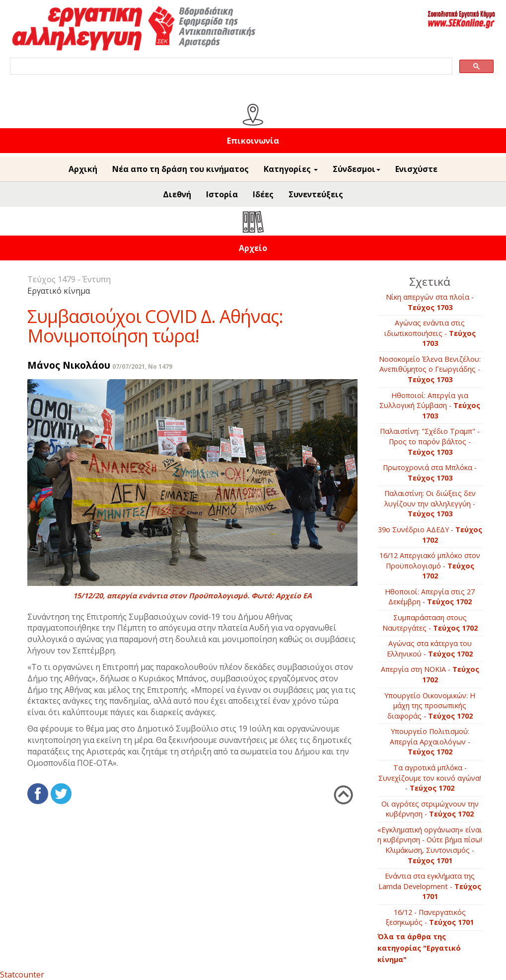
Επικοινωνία (253, 141)
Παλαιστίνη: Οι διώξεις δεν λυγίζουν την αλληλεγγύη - (430, 503)
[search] (230, 66)
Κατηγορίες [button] (291, 169)
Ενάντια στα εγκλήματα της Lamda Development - (430, 886)
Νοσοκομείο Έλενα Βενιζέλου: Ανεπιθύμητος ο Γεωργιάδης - (430, 369)
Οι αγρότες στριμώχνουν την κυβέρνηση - (430, 809)
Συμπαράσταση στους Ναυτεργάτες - (430, 623)
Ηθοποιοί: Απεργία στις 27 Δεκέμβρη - (430, 597)
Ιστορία (222, 194)
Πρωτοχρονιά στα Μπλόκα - (430, 473)
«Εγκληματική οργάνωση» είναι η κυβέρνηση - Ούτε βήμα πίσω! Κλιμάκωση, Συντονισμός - (430, 845)
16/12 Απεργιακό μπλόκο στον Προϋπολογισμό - (430, 566)
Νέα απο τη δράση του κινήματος (181, 169)
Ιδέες (263, 194)
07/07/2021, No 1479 (142, 367)
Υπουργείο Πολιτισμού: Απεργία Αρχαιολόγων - (430, 741)
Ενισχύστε (416, 169)
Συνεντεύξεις (316, 194)
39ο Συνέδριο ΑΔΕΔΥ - (430, 535)
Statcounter (22, 975)
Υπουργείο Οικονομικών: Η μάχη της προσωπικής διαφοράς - (430, 706)
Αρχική (83, 169)
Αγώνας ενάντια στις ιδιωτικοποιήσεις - (430, 333)
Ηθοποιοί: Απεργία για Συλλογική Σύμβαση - (430, 406)
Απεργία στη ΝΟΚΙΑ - (430, 674)
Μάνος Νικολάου (69, 365)
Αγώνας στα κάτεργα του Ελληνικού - (430, 649)
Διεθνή (177, 194)
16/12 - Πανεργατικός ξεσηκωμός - (430, 917)
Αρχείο (253, 248)
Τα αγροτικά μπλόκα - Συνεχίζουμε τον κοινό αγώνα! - (430, 778)
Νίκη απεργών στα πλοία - (430, 302)
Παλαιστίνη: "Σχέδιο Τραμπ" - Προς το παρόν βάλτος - (430, 441)
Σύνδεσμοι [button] (357, 169)
